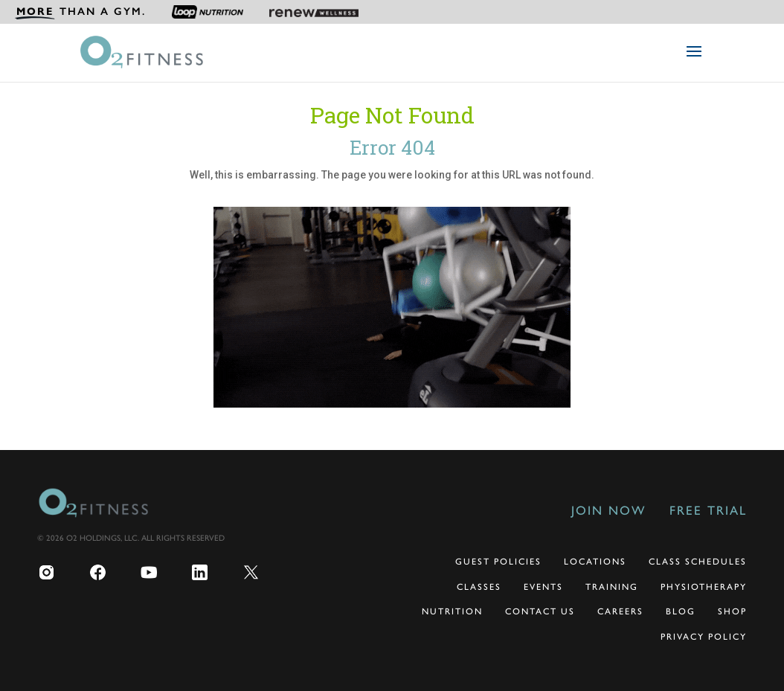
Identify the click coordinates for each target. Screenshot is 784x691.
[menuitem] (80, 12)
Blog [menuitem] (681, 611)
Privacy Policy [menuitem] (704, 637)
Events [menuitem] (543, 587)
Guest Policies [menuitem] (498, 562)
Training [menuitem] (612, 587)
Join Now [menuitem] (608, 510)
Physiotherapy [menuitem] (704, 587)
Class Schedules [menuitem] (698, 562)
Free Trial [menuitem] (708, 510)
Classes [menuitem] (479, 587)
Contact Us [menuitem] (540, 611)
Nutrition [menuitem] (452, 611)
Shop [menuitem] (732, 611)
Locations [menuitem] (595, 562)
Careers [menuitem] (620, 611)
